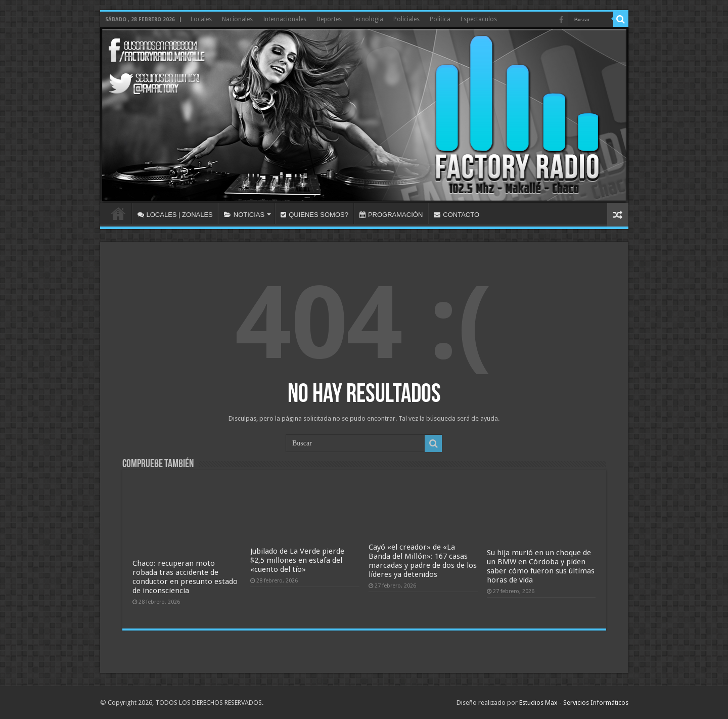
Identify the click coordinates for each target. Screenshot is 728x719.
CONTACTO (457, 215)
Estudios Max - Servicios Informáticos (574, 703)
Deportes (329, 19)
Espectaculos (479, 19)
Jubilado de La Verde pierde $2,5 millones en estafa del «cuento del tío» (297, 560)
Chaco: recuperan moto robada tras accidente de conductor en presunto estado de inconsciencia (185, 577)
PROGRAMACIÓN (391, 215)
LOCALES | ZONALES (175, 215)
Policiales (406, 19)
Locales (201, 19)
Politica (440, 19)
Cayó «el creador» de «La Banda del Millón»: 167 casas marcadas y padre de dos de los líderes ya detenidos (423, 561)
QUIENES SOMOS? (314, 215)
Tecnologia (368, 19)
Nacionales (237, 19)
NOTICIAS (244, 215)
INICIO (118, 213)
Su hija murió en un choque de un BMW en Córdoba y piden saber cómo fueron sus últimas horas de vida (541, 566)
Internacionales (285, 19)
